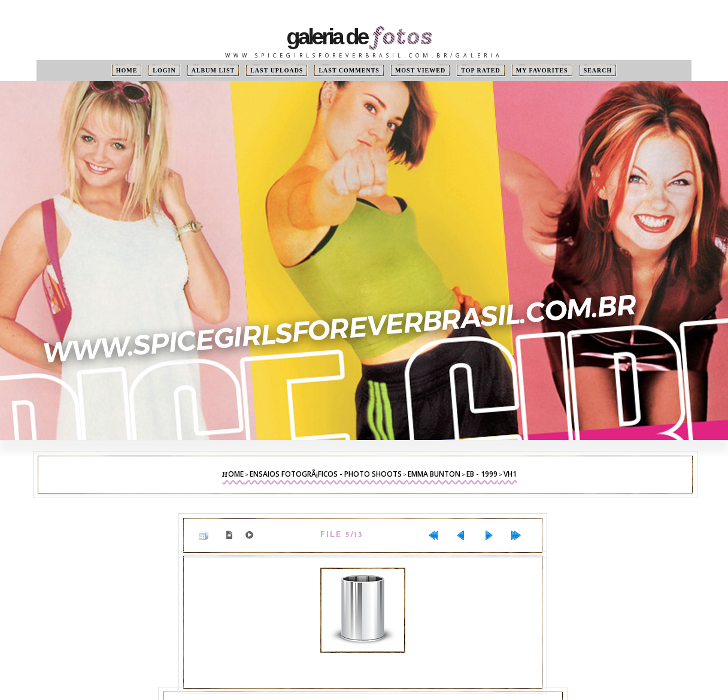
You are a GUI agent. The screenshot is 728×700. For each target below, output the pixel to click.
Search (598, 70)
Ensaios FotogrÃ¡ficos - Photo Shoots (326, 474)
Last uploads (277, 70)
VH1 (510, 474)
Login (164, 70)
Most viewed (420, 70)
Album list (213, 70)
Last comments (349, 70)
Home (127, 70)
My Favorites (542, 70)
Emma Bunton (434, 474)
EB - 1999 (482, 474)
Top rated (481, 70)
